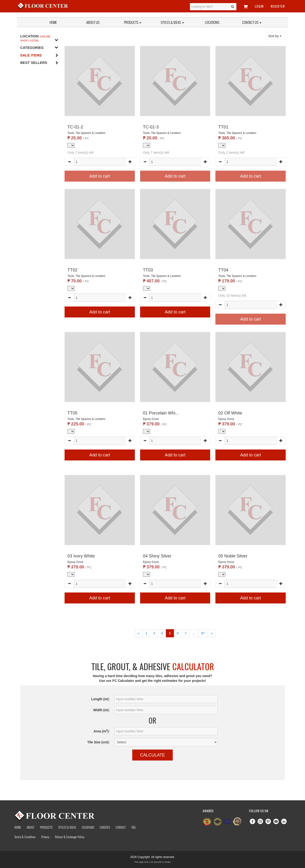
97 (203, 633)
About (30, 827)
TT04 (223, 270)
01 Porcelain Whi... (161, 413)
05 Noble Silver (233, 556)
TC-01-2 (75, 127)
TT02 (72, 270)
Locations (212, 22)
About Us (93, 22)
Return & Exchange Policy (70, 837)
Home (53, 22)
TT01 (223, 127)
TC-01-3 (151, 127)
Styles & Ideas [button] (172, 22)
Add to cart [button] (100, 312)
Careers (105, 827)
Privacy (45, 837)
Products (133, 22)
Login (259, 6)
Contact (121, 827)
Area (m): (102, 731)
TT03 (148, 270)
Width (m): (101, 710)
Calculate (153, 755)
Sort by (275, 36)
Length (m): (100, 699)
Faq (134, 827)
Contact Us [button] (252, 22)
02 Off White (230, 413)
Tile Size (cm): (98, 742)
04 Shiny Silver (157, 556)
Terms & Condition (25, 837)
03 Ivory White (81, 556)
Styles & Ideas (67, 827)
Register (278, 6)
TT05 (72, 413)
